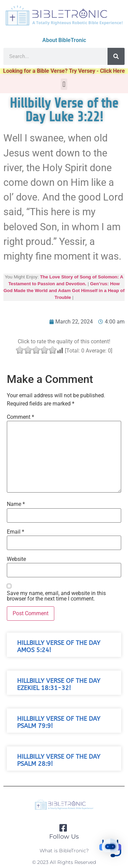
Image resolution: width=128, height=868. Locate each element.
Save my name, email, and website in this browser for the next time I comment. (56, 596)
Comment (20, 417)
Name (16, 504)
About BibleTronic (64, 40)
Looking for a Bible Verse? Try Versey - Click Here (64, 71)
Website (16, 559)
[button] (64, 84)
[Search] (116, 56)
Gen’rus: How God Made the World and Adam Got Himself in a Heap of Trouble (64, 291)
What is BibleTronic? (64, 851)
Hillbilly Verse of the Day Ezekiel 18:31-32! (59, 685)
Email (16, 532)
